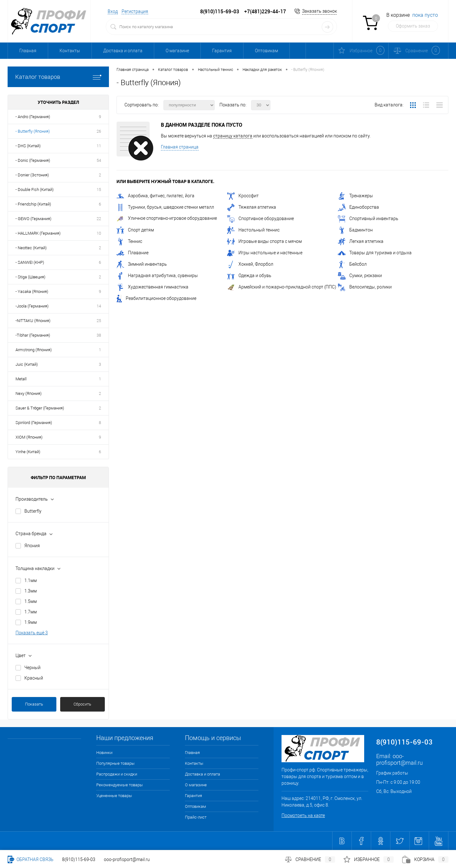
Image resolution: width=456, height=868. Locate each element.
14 (99, 306)
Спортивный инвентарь (368, 219)
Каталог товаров (58, 77)
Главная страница (180, 147)
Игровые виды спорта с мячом (264, 241)
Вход (113, 11)
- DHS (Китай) (28, 146)
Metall (21, 379)
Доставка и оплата (123, 51)
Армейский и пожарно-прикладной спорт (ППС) (282, 287)
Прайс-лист (196, 817)
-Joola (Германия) (32, 306)
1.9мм (31, 622)
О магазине (177, 51)
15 (99, 190)
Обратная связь (31, 859)
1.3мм (31, 591)
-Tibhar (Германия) (33, 335)
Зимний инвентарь (142, 264)
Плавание (133, 253)
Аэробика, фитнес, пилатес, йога (155, 196)
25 (99, 321)
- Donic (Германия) (33, 160)
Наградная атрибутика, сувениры (157, 276)
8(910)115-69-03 (79, 859)
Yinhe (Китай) (28, 452)
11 (99, 146)
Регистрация (135, 11)
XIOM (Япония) (29, 437)
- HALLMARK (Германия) (38, 233)
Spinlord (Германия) (34, 423)
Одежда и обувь (249, 276)
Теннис (129, 241)
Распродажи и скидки (117, 774)
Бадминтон (355, 230)
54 (99, 160)
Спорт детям (135, 230)
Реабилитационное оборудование (156, 298)
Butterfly (33, 511)
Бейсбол (352, 264)
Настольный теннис (253, 230)
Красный (34, 678)
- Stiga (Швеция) (30, 277)
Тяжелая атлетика (252, 207)
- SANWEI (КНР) (30, 262)
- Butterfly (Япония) (33, 131)
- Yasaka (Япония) (32, 291)
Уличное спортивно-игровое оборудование (167, 218)
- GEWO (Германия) (33, 219)
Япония (32, 546)
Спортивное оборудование (260, 219)
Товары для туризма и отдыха (375, 253)
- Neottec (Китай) (31, 248)
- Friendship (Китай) (33, 204)
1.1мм (31, 580)
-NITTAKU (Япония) (33, 321)
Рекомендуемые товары (120, 785)
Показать (34, 704)
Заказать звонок (320, 11)
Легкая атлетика (361, 241)
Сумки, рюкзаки (360, 276)
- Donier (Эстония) (32, 175)
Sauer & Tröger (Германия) (40, 408)
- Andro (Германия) (33, 117)
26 (99, 131)
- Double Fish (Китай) (35, 190)
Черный (32, 668)
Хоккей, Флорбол (250, 264)
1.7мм (31, 612)
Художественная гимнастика (152, 287)
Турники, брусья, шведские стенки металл (165, 207)
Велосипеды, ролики (365, 287)
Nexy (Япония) (28, 393)
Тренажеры (355, 196)
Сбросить (82, 704)
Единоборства (358, 207)
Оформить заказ (413, 26)
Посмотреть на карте (303, 815)
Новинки (104, 753)
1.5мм (31, 601)
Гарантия (222, 51)
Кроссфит (243, 196)
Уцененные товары (114, 796)
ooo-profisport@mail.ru (399, 759)
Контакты (70, 51)
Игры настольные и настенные (265, 253)
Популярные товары (115, 763)
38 (99, 335)
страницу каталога (233, 136)
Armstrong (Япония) (34, 350)
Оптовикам (266, 51)
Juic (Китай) (27, 364)
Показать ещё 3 (32, 633)
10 (99, 233)
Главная (28, 51)
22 (99, 219)
